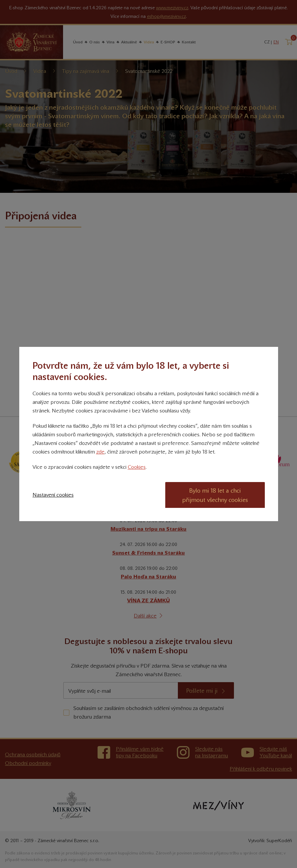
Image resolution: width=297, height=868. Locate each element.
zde (100, 452)
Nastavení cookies (53, 495)
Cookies (137, 467)
